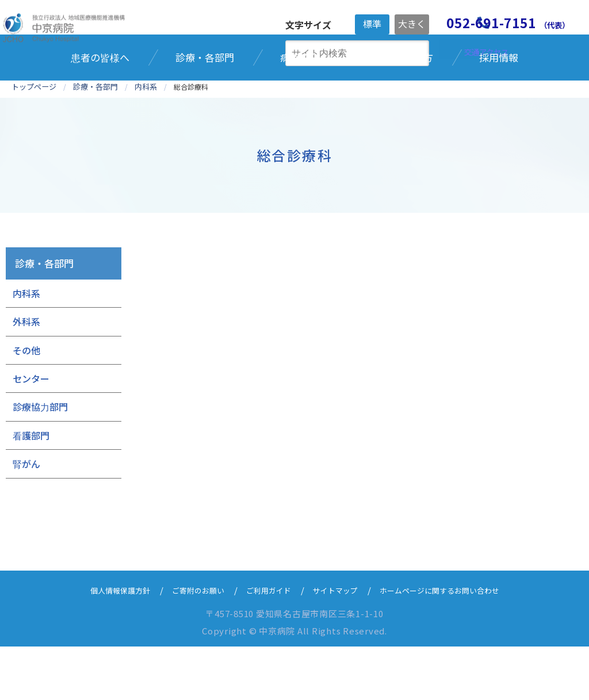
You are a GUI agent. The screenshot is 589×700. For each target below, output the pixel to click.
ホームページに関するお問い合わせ (455, 643)
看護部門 (31, 489)
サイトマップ (338, 643)
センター (31, 432)
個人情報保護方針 (100, 643)
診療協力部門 (40, 461)
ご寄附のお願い (187, 643)
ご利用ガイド (265, 643)
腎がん (26, 517)
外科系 (26, 375)
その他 (26, 404)
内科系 (26, 347)
